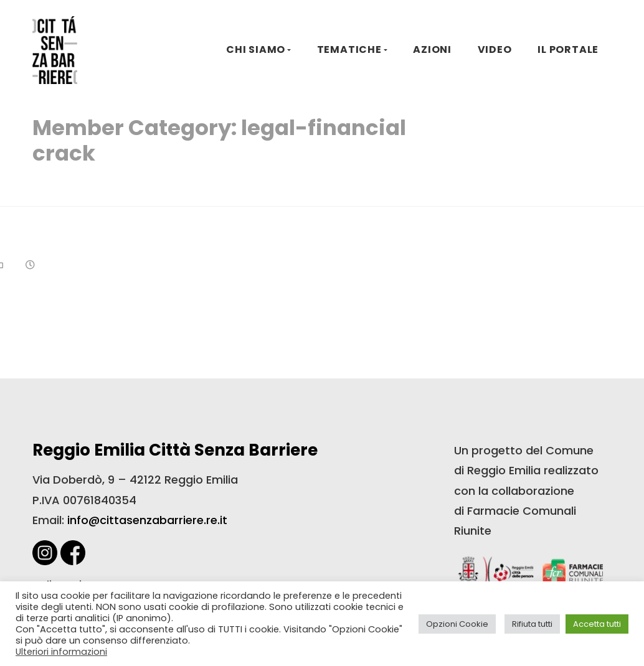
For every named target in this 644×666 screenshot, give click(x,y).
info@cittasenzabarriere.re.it (147, 520)
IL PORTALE (568, 49)
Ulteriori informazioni (61, 652)
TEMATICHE (349, 49)
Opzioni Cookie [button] (457, 624)
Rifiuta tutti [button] (532, 624)
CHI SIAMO (256, 49)
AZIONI (432, 49)
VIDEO (495, 49)
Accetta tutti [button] (597, 624)
